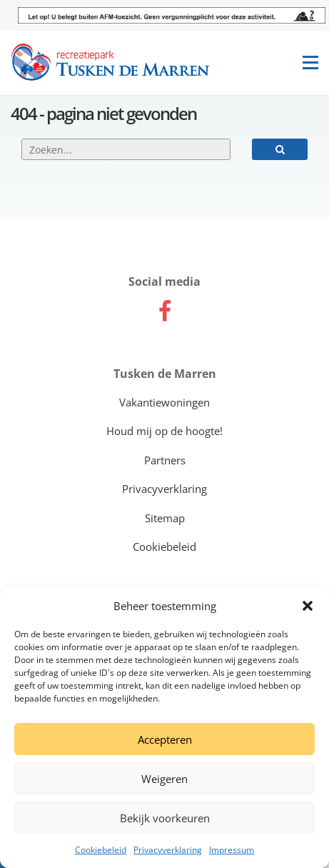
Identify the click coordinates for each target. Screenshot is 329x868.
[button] (308, 606)
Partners (165, 460)
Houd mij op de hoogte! (164, 431)
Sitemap (165, 518)
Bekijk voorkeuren (165, 818)
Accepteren (165, 739)
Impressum (232, 850)
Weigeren (164, 779)
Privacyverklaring (168, 850)
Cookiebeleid (101, 850)
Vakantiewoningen (164, 402)
